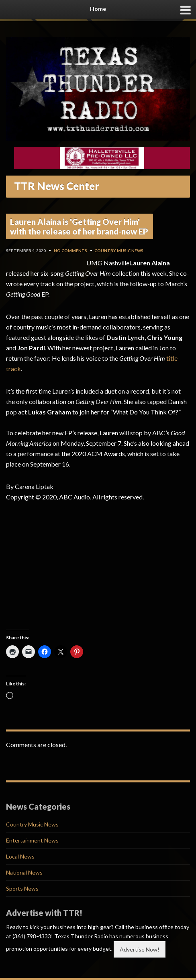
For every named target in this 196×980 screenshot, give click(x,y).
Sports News (22, 888)
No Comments (70, 251)
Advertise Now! (140, 949)
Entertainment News (32, 840)
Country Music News (119, 251)
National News (24, 872)
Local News (20, 856)
